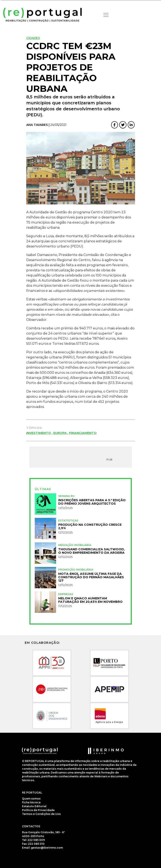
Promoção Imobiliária (76, 570)
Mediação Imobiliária (75, 545)
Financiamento (83, 433)
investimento (39, 433)
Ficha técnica (31, 802)
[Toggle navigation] (106, 15)
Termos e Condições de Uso (41, 814)
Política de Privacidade (38, 810)
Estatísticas (68, 521)
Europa (60, 433)
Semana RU (66, 496)
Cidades (33, 38)
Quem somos (31, 799)
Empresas (66, 594)
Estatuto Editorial (34, 806)
